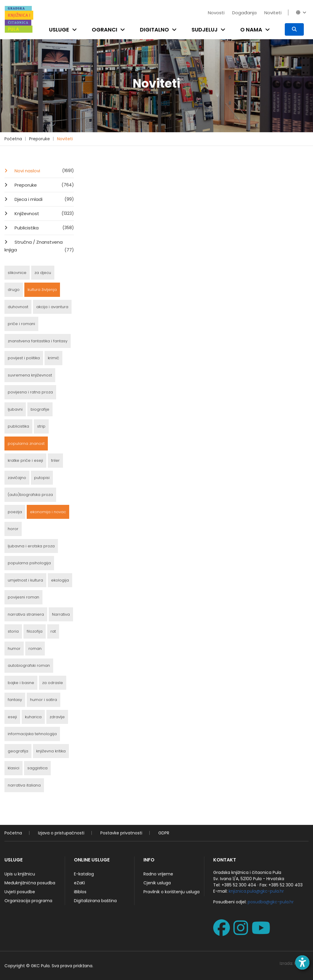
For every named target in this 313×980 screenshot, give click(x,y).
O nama (251, 30)
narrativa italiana (24, 785)
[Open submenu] (76, 30)
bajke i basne (21, 683)
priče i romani (21, 324)
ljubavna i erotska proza (31, 546)
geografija (18, 751)
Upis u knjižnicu (20, 874)
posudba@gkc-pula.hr (271, 902)
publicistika (18, 426)
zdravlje (57, 717)
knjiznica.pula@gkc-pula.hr (256, 891)
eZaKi (79, 883)
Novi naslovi (44, 171)
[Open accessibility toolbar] (302, 962)
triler (55, 460)
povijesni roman (23, 597)
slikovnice (17, 273)
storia (13, 631)
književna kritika (51, 751)
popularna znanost (26, 443)
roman (35, 649)
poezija (15, 512)
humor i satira (44, 700)
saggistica (37, 768)
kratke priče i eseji (25, 460)
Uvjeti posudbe (20, 892)
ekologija (60, 580)
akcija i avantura (52, 307)
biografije (40, 409)
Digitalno (154, 30)
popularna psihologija (29, 563)
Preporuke (39, 139)
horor (13, 529)
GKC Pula (40, 966)
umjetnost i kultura (25, 580)
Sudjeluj (205, 30)
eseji (12, 717)
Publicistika (44, 228)
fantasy (15, 700)
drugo (14, 290)
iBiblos (80, 892)
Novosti (216, 13)
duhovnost (18, 307)
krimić (53, 358)
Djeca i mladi (44, 199)
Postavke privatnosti (121, 833)
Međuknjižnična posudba (30, 883)
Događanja (244, 13)
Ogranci (105, 30)
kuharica (33, 717)
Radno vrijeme (158, 874)
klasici (14, 768)
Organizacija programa (28, 901)
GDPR (164, 833)
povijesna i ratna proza (30, 392)
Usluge (59, 30)
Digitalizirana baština (95, 901)
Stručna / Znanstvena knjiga (39, 246)
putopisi (42, 478)
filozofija (35, 631)
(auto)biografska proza (30, 495)
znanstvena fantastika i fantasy (38, 341)
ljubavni (15, 409)
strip (41, 426)
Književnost (44, 213)
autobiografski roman (29, 665)
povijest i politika (24, 358)
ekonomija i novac (48, 512)
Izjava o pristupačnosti (61, 833)
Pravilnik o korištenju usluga (171, 892)
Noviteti (273, 13)
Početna (13, 139)
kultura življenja (42, 290)
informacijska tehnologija (32, 734)
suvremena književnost (30, 375)
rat (53, 631)
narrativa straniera (26, 614)
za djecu (43, 273)
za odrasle (53, 683)
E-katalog (84, 874)
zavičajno (17, 478)
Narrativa (61, 614)
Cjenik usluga (157, 883)
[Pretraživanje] (294, 29)
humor (14, 649)
